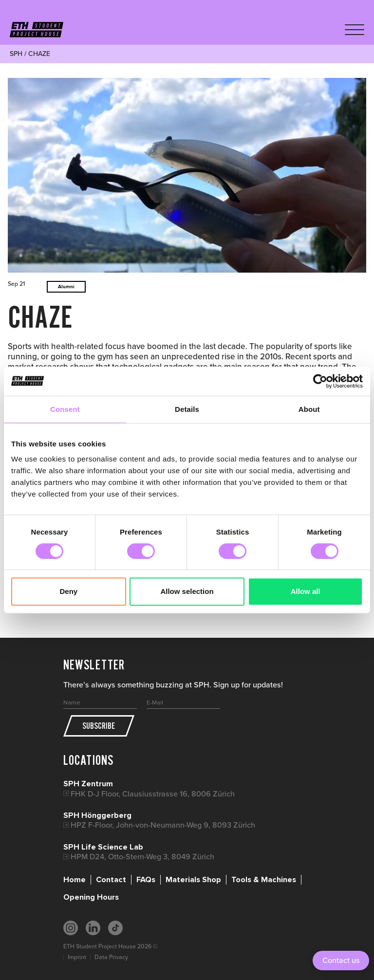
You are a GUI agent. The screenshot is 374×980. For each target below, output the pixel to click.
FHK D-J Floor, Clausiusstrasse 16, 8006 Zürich (153, 794)
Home (75, 880)
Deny (68, 591)
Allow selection (187, 591)
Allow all (306, 591)
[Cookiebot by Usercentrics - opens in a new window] (320, 381)
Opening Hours (91, 897)
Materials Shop (193, 880)
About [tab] (309, 409)
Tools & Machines (264, 880)
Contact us (341, 960)
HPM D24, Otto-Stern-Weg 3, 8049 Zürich (142, 857)
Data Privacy (111, 957)
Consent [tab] (65, 409)
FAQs (146, 880)
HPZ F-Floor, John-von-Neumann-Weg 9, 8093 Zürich (163, 825)
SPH (16, 54)
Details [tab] (187, 409)
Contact (111, 880)
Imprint (77, 957)
